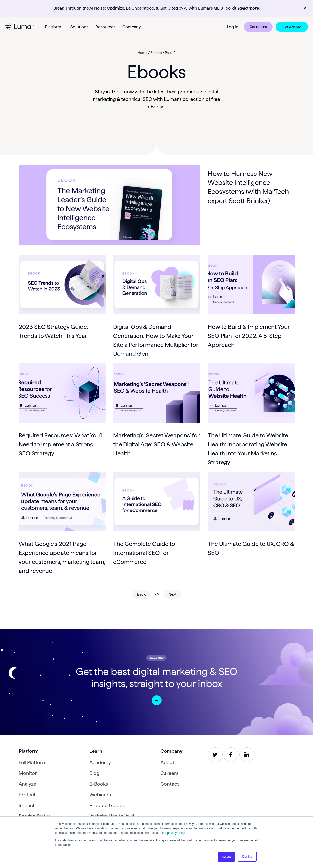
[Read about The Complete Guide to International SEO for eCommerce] (157, 502)
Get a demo (292, 27)
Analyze (27, 784)
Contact (170, 784)
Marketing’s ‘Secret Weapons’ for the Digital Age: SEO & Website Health (156, 444)
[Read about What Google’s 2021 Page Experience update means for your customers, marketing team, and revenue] (62, 502)
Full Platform (33, 762)
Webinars (100, 795)
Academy (100, 762)
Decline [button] (247, 857)
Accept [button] (226, 857)
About (167, 762)
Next (172, 594)
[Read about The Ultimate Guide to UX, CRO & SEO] (251, 502)
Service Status (35, 816)
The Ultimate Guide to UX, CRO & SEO (251, 548)
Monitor (28, 773)
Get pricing (258, 27)
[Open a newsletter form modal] (157, 700)
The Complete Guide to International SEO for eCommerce (144, 553)
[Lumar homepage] (19, 27)
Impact (27, 805)
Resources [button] (105, 27)
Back (141, 594)
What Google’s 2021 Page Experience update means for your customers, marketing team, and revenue (62, 557)
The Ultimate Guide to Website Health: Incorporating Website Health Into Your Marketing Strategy (248, 449)
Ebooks (156, 53)
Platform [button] (53, 27)
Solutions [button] (79, 27)
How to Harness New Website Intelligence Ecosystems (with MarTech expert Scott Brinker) (248, 187)
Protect (27, 795)
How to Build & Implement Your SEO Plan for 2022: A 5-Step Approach (249, 336)
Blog (94, 773)
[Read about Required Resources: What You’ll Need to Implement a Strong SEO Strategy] (62, 393)
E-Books (99, 784)
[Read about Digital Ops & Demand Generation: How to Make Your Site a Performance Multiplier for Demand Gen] (157, 285)
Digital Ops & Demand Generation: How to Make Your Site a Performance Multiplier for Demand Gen (156, 340)
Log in (233, 27)
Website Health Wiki (112, 816)
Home (143, 53)
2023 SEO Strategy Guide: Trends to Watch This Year (53, 331)
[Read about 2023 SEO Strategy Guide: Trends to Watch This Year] (62, 285)
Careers (169, 773)
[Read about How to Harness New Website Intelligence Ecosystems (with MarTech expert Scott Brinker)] (109, 205)
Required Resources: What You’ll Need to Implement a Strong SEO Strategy (61, 444)
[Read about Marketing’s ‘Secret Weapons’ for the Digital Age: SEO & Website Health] (157, 393)
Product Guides (107, 805)
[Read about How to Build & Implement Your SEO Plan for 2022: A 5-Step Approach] (251, 285)
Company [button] (132, 27)
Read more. (249, 8)
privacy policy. (176, 833)
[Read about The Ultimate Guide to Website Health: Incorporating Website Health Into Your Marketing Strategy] (251, 393)
